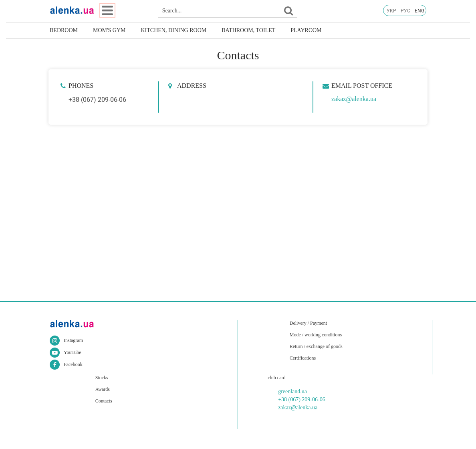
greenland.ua (292, 391)
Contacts (104, 401)
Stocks (102, 378)
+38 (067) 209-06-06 (97, 100)
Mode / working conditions (316, 335)
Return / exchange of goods (316, 346)
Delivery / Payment (308, 323)
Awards (103, 389)
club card (276, 378)
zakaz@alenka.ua (354, 99)
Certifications (303, 358)
